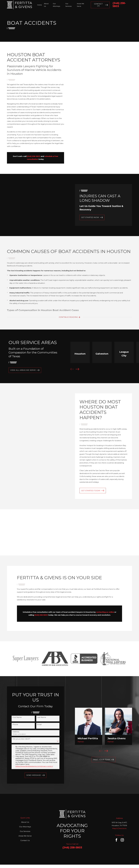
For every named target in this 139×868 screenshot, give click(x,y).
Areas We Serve (25, 836)
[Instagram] (122, 840)
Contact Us (101, 5)
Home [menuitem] (39, 5)
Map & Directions (119, 828)
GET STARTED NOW (92, 217)
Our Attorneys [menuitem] (56, 5)
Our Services (25, 831)
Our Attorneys (25, 827)
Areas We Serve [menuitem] (80, 5)
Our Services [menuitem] (68, 5)
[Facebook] (116, 840)
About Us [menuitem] (46, 5)
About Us (25, 822)
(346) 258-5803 (119, 5)
